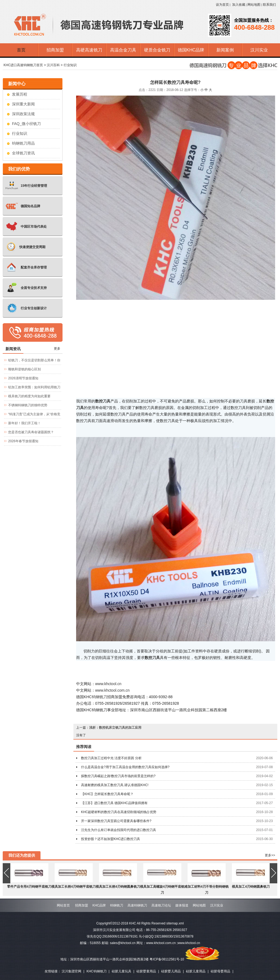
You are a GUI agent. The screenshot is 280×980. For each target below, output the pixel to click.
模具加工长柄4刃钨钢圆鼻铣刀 (118, 887)
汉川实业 (217, 905)
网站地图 (254, 5)
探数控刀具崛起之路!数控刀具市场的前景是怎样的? (118, 776)
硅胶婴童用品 (146, 971)
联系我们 (269, 5)
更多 (57, 349)
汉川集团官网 (71, 971)
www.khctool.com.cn (112, 690)
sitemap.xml (175, 923)
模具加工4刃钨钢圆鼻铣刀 (251, 887)
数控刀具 (152, 658)
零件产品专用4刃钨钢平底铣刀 (29, 887)
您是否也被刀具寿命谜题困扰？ (31, 432)
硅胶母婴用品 (220, 971)
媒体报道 (182, 905)
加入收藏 (239, 5)
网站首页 (63, 905)
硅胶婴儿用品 (171, 971)
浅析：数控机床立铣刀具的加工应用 (115, 728)
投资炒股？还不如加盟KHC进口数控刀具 (111, 839)
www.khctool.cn (108, 684)
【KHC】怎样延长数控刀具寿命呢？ (107, 794)
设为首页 (222, 5)
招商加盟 (82, 905)
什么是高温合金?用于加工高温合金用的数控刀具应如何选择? (125, 767)
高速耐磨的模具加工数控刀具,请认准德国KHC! (115, 785)
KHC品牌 (99, 905)
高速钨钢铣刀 (137, 905)
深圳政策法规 (23, 114)
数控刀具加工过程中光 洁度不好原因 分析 (111, 758)
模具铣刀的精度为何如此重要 (29, 396)
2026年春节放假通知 (23, 441)
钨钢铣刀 (99, 697)
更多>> (270, 855)
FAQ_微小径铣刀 (26, 124)
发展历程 (20, 94)
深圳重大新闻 (23, 104)
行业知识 (70, 65)
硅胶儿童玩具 (122, 971)
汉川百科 (53, 65)
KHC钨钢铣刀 (96, 971)
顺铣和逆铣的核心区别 (24, 369)
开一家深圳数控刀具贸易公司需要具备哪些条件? (116, 821)
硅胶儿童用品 (196, 971)
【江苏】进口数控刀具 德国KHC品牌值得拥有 (114, 803)
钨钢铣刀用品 (23, 143)
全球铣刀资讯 (23, 153)
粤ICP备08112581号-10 (167, 959)
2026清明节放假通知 (23, 378)
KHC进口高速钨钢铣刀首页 (23, 65)
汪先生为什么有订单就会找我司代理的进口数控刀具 (119, 830)
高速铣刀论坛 (161, 905)
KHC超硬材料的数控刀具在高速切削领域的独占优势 (119, 812)
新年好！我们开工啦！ (24, 423)
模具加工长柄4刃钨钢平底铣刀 (74, 887)
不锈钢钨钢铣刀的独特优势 (28, 405)
